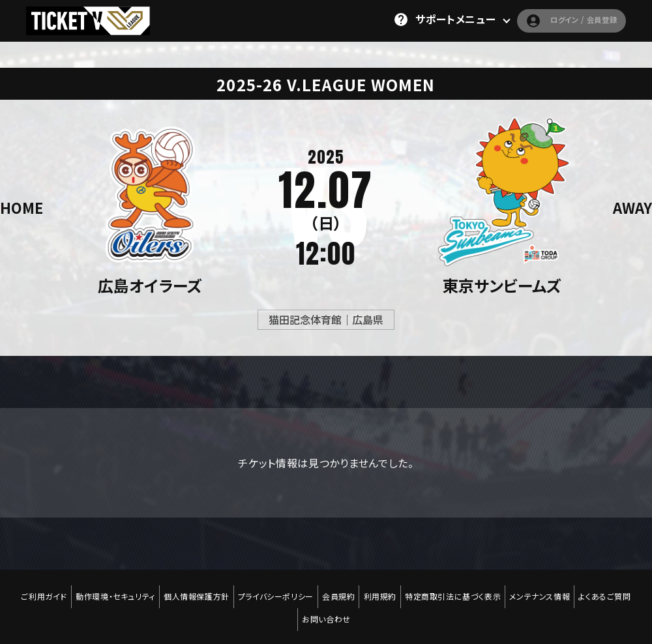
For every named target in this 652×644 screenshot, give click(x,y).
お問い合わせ (326, 599)
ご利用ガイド (34, 590)
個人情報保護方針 (191, 590)
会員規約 (338, 590)
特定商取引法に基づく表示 (458, 590)
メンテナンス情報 (547, 590)
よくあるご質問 (615, 590)
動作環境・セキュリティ (108, 590)
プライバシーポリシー (273, 590)
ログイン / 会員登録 (556, 20)
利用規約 (382, 590)
